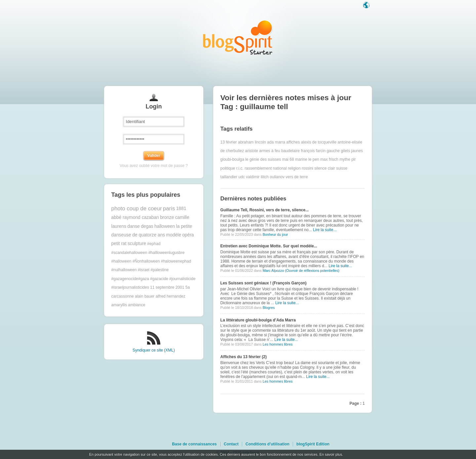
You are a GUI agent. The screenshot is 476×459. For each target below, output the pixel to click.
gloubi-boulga (232, 159)
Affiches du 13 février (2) (244, 357)
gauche (333, 151)
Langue (367, 6)
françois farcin (313, 151)
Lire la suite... (325, 230)
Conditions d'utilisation (268, 444)
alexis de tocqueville (319, 142)
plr (354, 159)
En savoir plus (331, 454)
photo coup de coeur (137, 209)
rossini (308, 168)
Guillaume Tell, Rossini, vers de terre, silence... (265, 210)
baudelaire (291, 151)
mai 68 (288, 159)
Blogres (269, 308)
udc (241, 177)
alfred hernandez (171, 296)
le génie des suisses (263, 159)
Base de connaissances (194, 444)
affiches (293, 142)
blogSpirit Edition (313, 444)
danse (134, 226)
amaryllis (119, 305)
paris (169, 209)
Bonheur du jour (275, 234)
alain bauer (145, 296)
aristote (251, 151)
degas (147, 226)
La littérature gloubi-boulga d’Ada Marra (258, 320)
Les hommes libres (278, 344)
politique (228, 168)
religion (294, 168)
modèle (174, 235)
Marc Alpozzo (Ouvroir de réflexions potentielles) (301, 271)
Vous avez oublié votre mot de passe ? (154, 166)
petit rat (119, 244)
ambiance (137, 305)
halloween (165, 226)
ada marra (276, 142)
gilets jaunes (352, 151)
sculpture (137, 244)
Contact (231, 444)
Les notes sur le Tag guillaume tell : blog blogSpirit (238, 37)
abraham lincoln (252, 142)
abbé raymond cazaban (135, 217)
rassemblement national (266, 168)
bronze (167, 217)
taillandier (229, 177)
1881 (181, 209)
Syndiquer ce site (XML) (154, 350)
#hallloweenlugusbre (166, 253)
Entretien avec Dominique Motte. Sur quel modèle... (269, 246)
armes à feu (270, 151)
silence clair (325, 168)
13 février (229, 142)
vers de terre (297, 177)
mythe (345, 159)
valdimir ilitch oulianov (265, 177)
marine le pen (307, 159)
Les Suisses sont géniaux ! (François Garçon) (264, 283)
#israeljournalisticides (130, 287)
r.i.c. (240, 168)
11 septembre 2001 (167, 287)
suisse (342, 168)
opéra (188, 235)
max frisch (329, 159)
